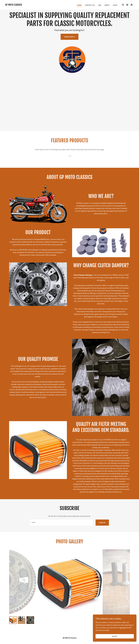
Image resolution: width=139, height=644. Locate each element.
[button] (132, 5)
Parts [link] (107, 5)
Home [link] (79, 5)
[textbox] (61, 523)
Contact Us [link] (90, 5)
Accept (115, 636)
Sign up (102, 523)
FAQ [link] (100, 5)
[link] (14, 5)
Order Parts (69, 37)
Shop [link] (115, 5)
